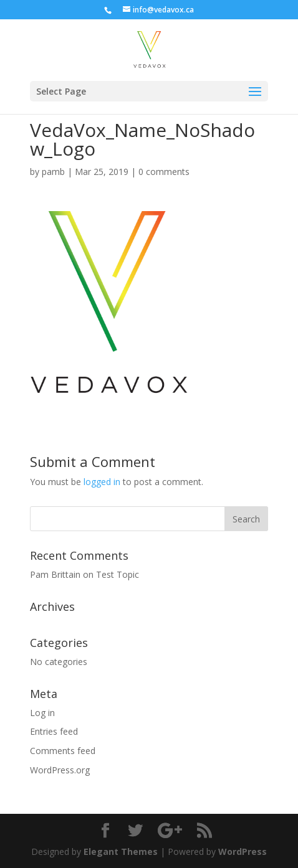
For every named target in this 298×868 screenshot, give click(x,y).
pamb (53, 172)
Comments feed (63, 751)
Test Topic (118, 574)
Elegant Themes (121, 851)
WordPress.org (60, 770)
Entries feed (54, 731)
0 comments (164, 172)
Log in (42, 713)
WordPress (243, 851)
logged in (102, 482)
